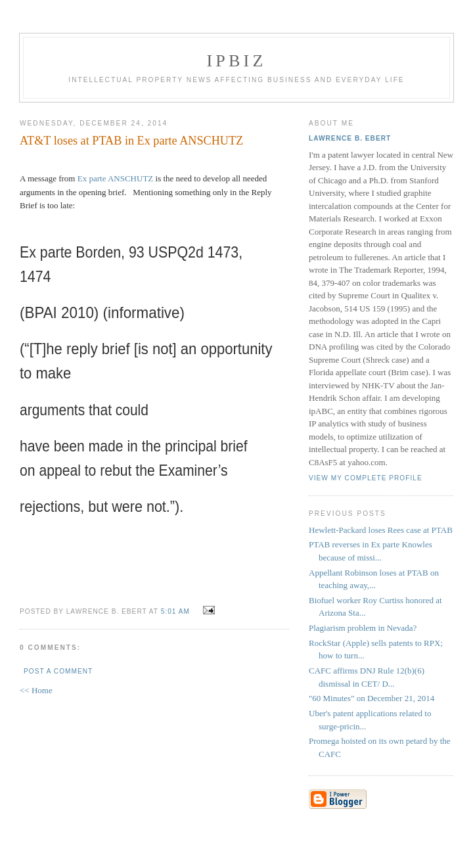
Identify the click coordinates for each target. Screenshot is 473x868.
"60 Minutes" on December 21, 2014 (372, 698)
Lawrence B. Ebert (350, 138)
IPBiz (237, 61)
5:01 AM (175, 611)
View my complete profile (366, 478)
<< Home (36, 690)
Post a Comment (58, 671)
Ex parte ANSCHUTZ (117, 178)
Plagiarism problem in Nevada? (363, 628)
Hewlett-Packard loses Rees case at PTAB (381, 530)
